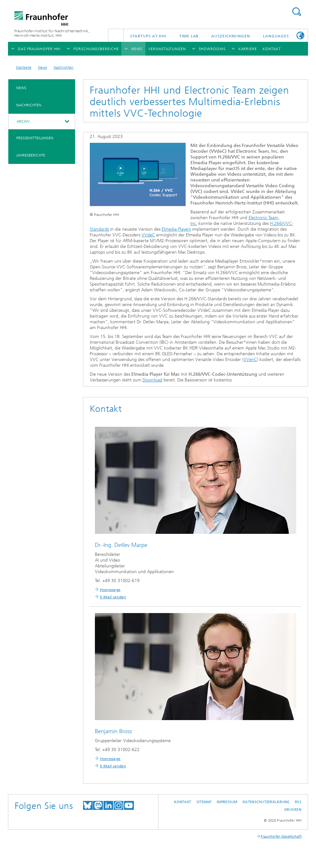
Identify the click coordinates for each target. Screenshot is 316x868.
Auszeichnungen (231, 36)
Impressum (227, 802)
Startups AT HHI (148, 36)
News (42, 67)
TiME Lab (189, 36)
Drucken (293, 810)
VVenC (250, 360)
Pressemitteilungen (35, 138)
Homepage (110, 590)
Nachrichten (64, 67)
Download (152, 380)
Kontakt (183, 802)
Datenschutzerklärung (266, 802)
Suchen (297, 12)
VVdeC (148, 235)
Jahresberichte (31, 155)
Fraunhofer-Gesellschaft (281, 837)
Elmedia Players (176, 229)
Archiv (23, 121)
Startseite (24, 67)
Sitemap (204, 802)
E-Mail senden (113, 597)
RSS (298, 802)
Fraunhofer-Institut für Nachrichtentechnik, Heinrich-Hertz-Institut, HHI (52, 33)
